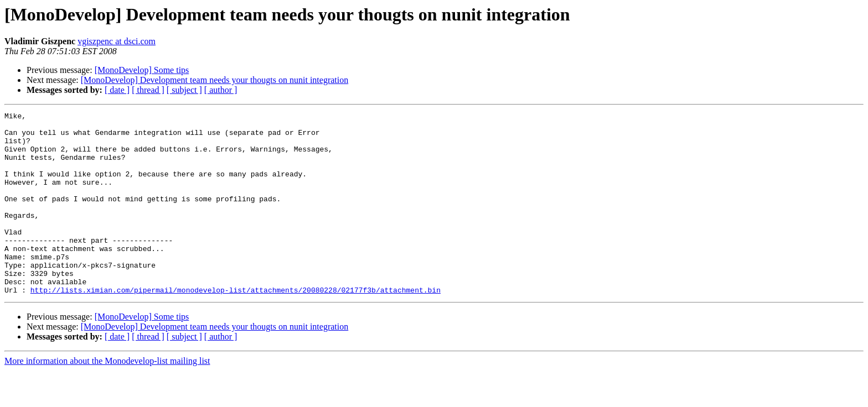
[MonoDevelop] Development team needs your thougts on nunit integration (215, 80)
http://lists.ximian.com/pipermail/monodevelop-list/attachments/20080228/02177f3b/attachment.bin (236, 326)
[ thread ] (148, 90)
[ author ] (221, 90)
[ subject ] (184, 90)
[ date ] (117, 90)
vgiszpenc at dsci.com (117, 41)
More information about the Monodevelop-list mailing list (107, 397)
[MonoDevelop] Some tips (142, 70)
